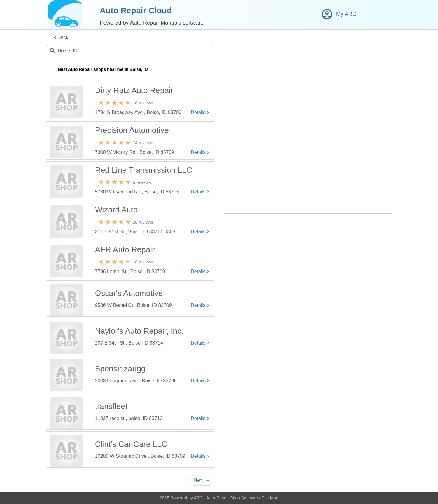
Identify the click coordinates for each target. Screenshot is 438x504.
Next (202, 480)
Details (200, 112)
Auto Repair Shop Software (233, 498)
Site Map (270, 498)
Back (61, 38)
